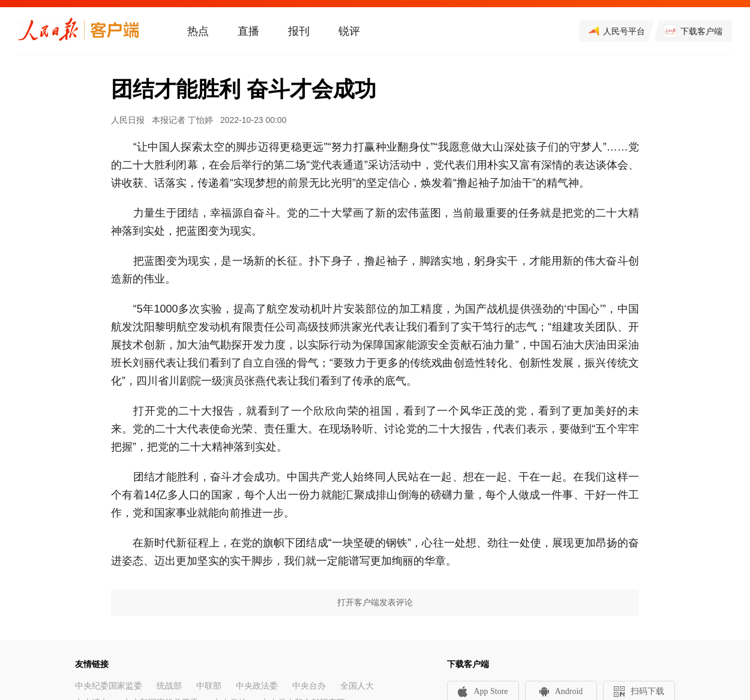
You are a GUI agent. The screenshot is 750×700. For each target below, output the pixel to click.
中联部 (209, 686)
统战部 (169, 686)
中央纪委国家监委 (109, 686)
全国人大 (357, 686)
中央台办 (309, 686)
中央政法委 (257, 686)
